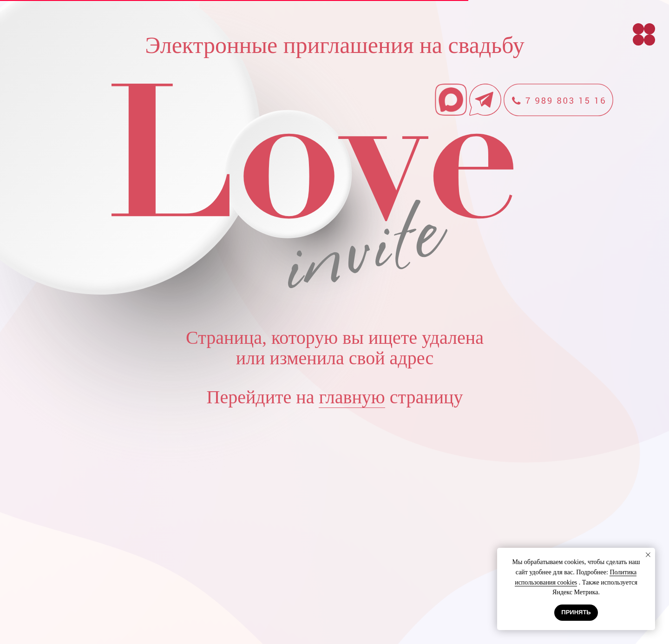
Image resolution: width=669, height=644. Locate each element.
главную (352, 397)
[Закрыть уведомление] (648, 555)
